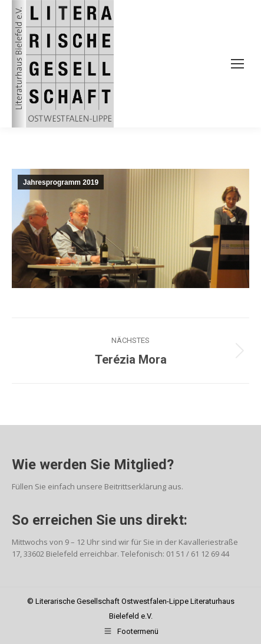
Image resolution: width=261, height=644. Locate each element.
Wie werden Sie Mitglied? (93, 465)
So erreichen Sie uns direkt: (100, 520)
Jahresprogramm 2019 (61, 182)
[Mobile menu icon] (237, 64)
